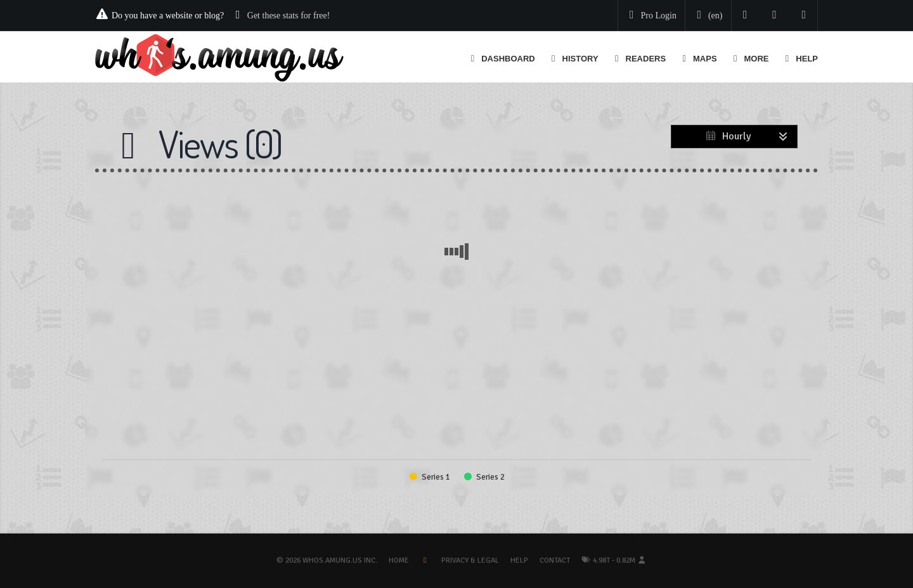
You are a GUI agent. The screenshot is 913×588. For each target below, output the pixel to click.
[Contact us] (804, 16)
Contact (555, 560)
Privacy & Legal (470, 560)
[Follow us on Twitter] (745, 16)
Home (399, 560)
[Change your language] (707, 16)
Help (519, 560)
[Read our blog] (774, 16)
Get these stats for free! (289, 16)
